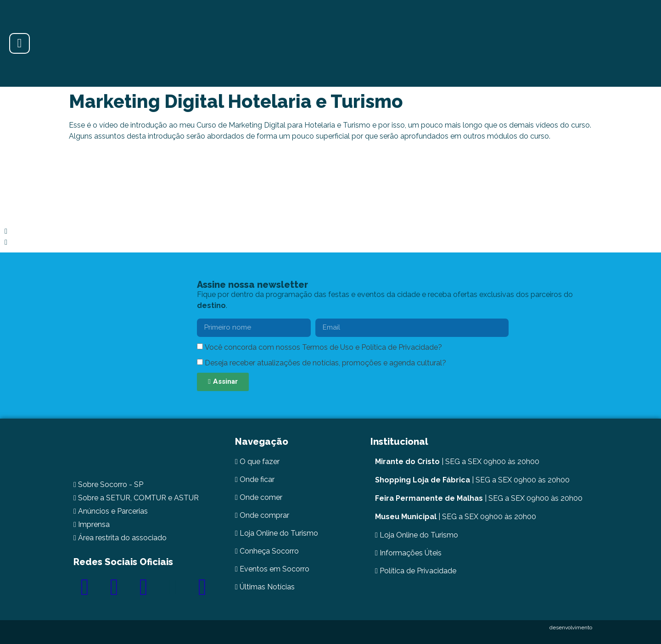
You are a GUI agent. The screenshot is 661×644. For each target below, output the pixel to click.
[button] (330, 231)
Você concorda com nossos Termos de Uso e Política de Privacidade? (323, 347)
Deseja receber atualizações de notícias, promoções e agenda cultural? (325, 363)
